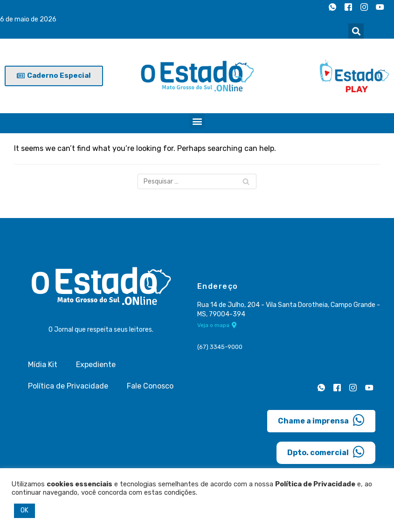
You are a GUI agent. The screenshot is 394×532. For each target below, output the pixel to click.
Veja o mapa (217, 325)
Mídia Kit (43, 365)
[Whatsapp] (332, 7)
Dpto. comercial (326, 452)
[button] (356, 31)
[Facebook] (348, 7)
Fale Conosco (150, 386)
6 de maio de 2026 (28, 19)
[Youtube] (380, 7)
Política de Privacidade (68, 386)
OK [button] (24, 510)
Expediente (96, 365)
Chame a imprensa (321, 420)
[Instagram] (364, 7)
